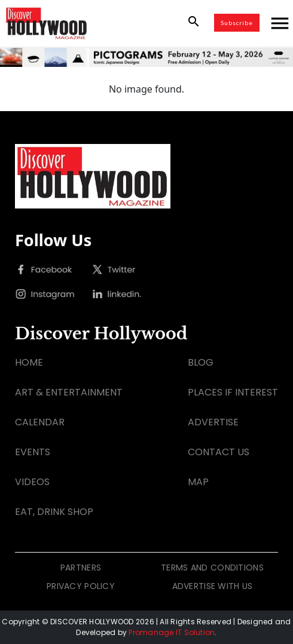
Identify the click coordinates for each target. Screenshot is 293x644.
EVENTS (33, 452)
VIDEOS (32, 482)
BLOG (201, 362)
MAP (198, 482)
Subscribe (237, 23)
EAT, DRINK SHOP (54, 512)
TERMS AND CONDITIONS (212, 568)
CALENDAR (40, 422)
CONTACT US (219, 452)
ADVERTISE (213, 422)
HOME (29, 362)
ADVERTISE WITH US (213, 586)
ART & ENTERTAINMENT (69, 392)
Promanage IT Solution (172, 632)
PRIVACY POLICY (81, 586)
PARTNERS (81, 568)
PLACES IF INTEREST (233, 392)
